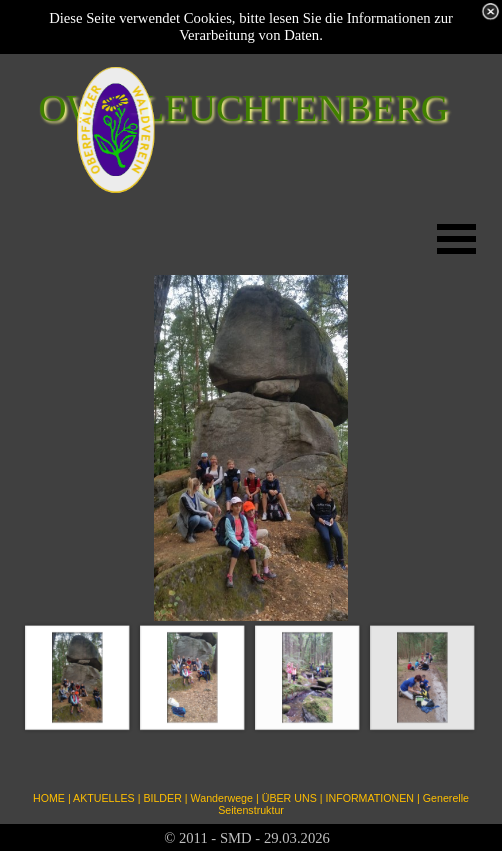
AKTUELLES (104, 798)
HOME (49, 798)
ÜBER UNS (289, 798)
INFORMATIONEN (369, 798)
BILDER (162, 798)
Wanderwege (222, 798)
